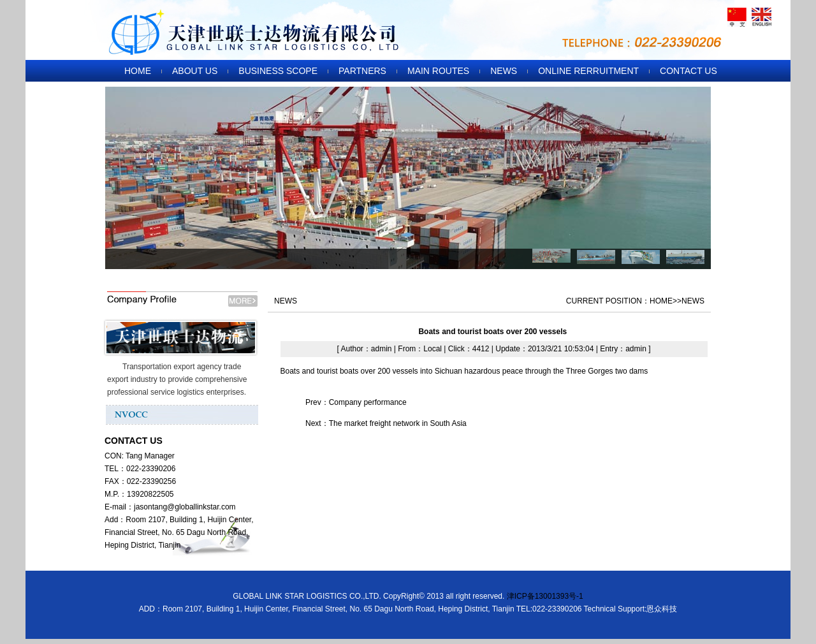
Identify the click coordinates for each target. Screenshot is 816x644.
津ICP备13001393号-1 (545, 596)
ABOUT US (195, 71)
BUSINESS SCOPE (278, 71)
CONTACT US (688, 71)
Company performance (368, 402)
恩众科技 (662, 609)
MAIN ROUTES (438, 71)
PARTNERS (362, 71)
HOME (138, 71)
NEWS (504, 71)
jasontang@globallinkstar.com (185, 507)
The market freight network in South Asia (398, 423)
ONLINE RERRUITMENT (588, 71)
